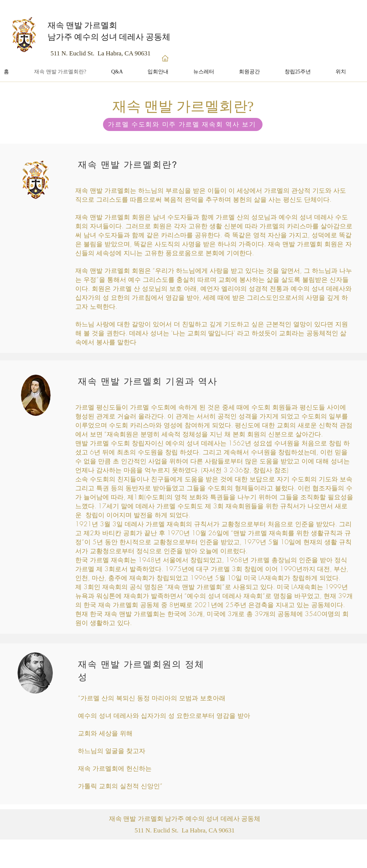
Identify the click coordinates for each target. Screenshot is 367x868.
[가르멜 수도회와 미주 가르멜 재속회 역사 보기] (183, 124)
